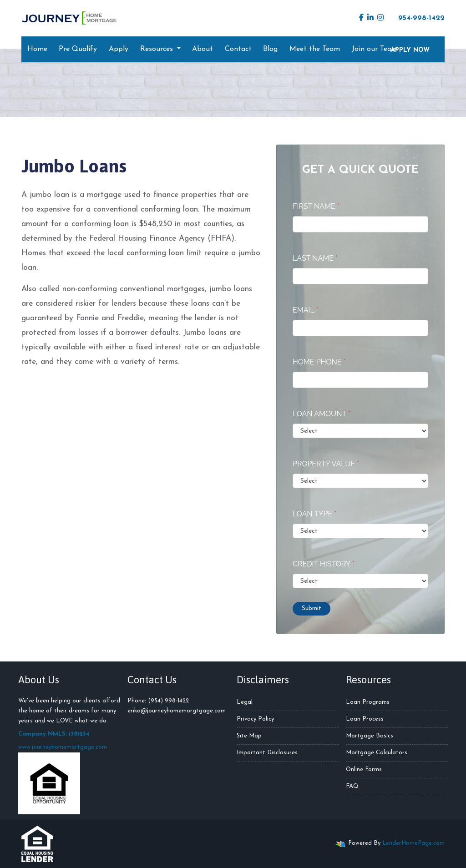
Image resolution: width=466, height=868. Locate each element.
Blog (270, 49)
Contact (238, 49)
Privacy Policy (255, 719)
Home (37, 49)
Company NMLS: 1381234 (54, 734)
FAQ (352, 786)
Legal (245, 702)
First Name (316, 206)
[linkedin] (370, 18)
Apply (119, 49)
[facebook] (361, 18)
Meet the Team (315, 49)
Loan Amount (322, 414)
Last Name (315, 258)
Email (306, 310)
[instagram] (380, 18)
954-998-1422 (417, 18)
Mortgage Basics (370, 736)
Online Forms (364, 770)
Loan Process (365, 719)
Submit (312, 608)
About (203, 49)
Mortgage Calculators (377, 753)
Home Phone (319, 362)
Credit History (324, 564)
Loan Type (314, 514)
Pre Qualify (78, 49)
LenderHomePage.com (413, 843)
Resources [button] (158, 49)
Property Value (326, 464)
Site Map (249, 736)
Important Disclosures (267, 753)
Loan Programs (368, 702)
